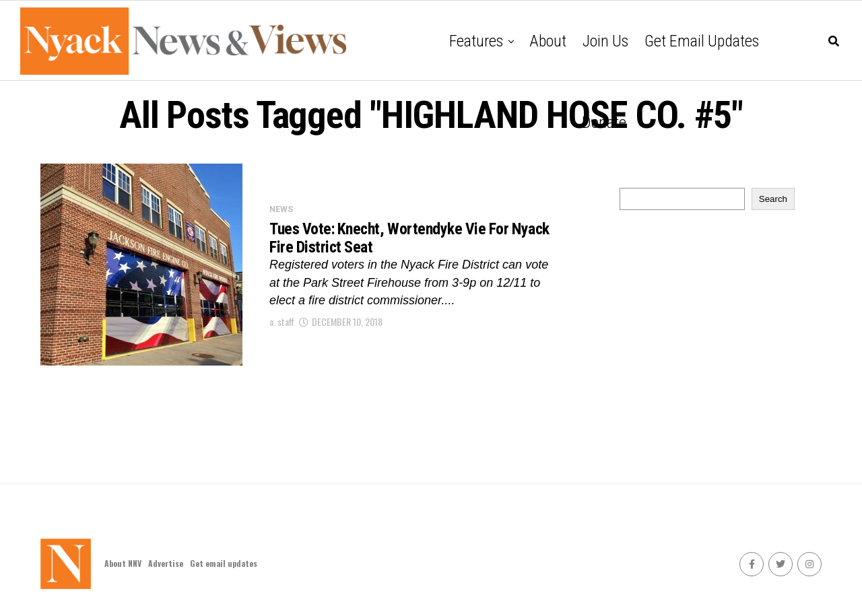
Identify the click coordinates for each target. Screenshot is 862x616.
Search (773, 199)
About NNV (123, 563)
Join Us (605, 41)
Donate (604, 123)
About (548, 41)
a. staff (282, 325)
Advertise (166, 563)
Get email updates (702, 41)
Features (476, 41)
